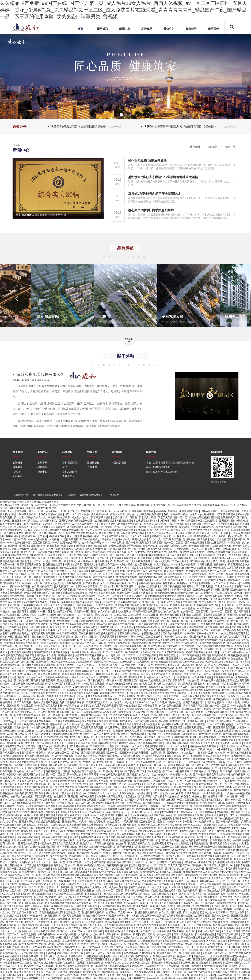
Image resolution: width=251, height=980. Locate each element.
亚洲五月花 (30, 674)
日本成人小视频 (148, 517)
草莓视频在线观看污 (129, 602)
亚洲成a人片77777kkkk (120, 944)
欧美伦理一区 (73, 912)
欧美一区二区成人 (150, 903)
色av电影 (220, 753)
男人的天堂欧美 (94, 530)
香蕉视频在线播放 (130, 840)
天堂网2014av (178, 740)
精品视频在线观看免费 (226, 731)
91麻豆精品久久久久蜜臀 (128, 615)
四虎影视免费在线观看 (13, 561)
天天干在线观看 (23, 702)
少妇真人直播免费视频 (150, 514)
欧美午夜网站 (9, 696)
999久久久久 (38, 549)
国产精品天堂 (113, 825)
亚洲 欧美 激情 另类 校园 (104, 878)
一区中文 (79, 906)
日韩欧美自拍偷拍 (241, 530)
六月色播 (101, 822)
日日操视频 (65, 608)
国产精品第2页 (161, 909)
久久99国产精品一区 (169, 699)
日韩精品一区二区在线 (53, 580)
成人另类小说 (14, 903)
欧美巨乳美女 (113, 699)
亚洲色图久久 (108, 568)
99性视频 (43, 825)
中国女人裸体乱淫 (154, 831)
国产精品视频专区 (46, 768)
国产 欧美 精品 (234, 800)
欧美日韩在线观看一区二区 (31, 558)
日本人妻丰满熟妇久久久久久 (30, 517)
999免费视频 (192, 793)
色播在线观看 (93, 894)
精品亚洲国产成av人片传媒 (223, 972)
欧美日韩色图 (75, 580)
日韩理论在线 (36, 555)
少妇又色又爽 (8, 762)
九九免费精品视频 (144, 972)
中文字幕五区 (34, 909)
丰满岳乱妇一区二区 (174, 922)
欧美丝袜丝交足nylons (140, 740)
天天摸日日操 (110, 787)
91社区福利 (92, 637)
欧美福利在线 (76, 530)
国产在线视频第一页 (50, 533)
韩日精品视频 (109, 602)
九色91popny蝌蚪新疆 (202, 514)
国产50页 (184, 894)
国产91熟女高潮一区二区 (149, 640)
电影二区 (86, 969)
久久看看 (177, 972)
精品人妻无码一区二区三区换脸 (212, 533)
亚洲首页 (82, 963)
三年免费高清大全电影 (102, 746)
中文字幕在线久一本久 (167, 564)
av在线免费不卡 (226, 787)
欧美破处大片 (225, 790)
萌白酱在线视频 (224, 593)
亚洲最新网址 (225, 828)
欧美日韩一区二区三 (85, 611)
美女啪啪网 (209, 787)
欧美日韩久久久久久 (176, 637)
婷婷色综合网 (197, 640)
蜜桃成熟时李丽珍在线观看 (151, 809)
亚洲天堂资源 (238, 922)
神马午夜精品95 (104, 561)
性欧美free (240, 859)
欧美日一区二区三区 (31, 853)
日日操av (135, 618)
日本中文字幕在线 (84, 605)
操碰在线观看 (89, 800)
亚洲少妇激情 (191, 803)
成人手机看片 (54, 947)
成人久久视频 (17, 624)
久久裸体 (168, 881)
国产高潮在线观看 (95, 552)
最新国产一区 (182, 881)
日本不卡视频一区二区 (44, 640)
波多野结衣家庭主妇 (137, 671)
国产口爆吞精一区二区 (204, 524)
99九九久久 (56, 668)
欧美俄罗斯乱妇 (40, 900)
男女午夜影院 (39, 693)
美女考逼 (9, 643)
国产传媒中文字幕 (122, 712)
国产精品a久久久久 (109, 850)
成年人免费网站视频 (238, 643)
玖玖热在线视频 (36, 684)
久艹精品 (128, 709)
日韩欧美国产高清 (85, 549)
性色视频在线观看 (53, 564)
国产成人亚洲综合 (10, 753)
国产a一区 (34, 574)
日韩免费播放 (188, 521)
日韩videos (233, 583)
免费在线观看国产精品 (119, 862)
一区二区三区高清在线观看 (221, 727)
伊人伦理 (71, 536)
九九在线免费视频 (72, 583)
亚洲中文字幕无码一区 (90, 586)
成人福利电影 (86, 822)
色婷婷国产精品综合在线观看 (59, 853)
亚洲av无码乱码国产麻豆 (114, 950)
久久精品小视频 (47, 599)
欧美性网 (135, 865)
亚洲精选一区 (173, 709)
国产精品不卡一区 (213, 796)
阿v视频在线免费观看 (36, 602)
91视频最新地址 (139, 668)
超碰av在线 (56, 724)
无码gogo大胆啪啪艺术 (200, 731)
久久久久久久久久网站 (64, 925)
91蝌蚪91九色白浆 (17, 734)
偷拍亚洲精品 (176, 765)
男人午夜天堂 (208, 887)
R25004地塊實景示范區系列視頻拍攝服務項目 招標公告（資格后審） (191, 127)
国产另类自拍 (243, 605)
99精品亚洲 (34, 746)
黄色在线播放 (236, 659)
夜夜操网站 (35, 950)
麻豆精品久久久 (95, 765)
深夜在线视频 (174, 756)
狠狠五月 (30, 655)
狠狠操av (24, 884)
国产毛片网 (6, 574)
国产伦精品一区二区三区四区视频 (74, 524)
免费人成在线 (191, 887)
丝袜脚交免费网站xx (93, 543)
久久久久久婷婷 (159, 702)
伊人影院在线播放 (195, 944)
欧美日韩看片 (48, 665)
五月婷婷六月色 (27, 696)
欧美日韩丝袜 (60, 828)
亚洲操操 (82, 806)
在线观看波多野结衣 (147, 521)
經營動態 (221, 146)
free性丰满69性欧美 (179, 524)
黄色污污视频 (198, 850)
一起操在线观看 (70, 539)
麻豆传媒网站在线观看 (43, 633)
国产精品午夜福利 (119, 536)
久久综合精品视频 (167, 768)
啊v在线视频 (132, 652)
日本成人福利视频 (127, 568)
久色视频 (219, 862)
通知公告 (169, 29)
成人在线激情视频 (141, 561)
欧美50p (51, 649)
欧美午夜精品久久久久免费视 (210, 536)
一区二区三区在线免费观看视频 (34, 721)
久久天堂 (245, 765)
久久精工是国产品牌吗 (219, 721)
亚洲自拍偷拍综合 (175, 568)
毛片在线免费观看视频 (46, 702)
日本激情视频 (60, 809)
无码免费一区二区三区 (90, 740)
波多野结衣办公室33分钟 (14, 737)
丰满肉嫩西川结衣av (90, 715)
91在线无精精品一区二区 (175, 687)
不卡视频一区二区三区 (127, 762)
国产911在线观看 (201, 668)
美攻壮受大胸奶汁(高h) (17, 890)
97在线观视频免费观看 (115, 630)
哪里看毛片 (160, 552)
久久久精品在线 (18, 571)
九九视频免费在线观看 (151, 568)
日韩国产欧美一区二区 (79, 862)
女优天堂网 (160, 574)
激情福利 (169, 640)
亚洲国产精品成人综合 (220, 759)
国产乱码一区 (125, 847)
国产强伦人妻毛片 (173, 643)
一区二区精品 (142, 963)
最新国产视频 (91, 950)
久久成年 (174, 696)
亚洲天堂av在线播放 (240, 693)
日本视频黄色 (58, 527)
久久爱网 (227, 931)
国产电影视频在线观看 (151, 743)
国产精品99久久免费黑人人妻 (150, 680)
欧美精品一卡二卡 (187, 583)
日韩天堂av (66, 793)
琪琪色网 (233, 765)
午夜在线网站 (31, 956)
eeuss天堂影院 (30, 521)
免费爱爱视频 (48, 680)
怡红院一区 (193, 680)
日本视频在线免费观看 (142, 511)
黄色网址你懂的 (113, 931)
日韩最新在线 (199, 771)
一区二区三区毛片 (12, 608)
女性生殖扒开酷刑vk (115, 740)
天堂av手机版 (221, 709)
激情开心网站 (64, 959)
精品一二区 (101, 536)
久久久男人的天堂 (74, 724)
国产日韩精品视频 (79, 966)
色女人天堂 (121, 674)
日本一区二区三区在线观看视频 (173, 969)
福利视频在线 (127, 809)
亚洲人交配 (39, 659)
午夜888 (81, 590)
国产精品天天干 (180, 530)
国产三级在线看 (177, 680)
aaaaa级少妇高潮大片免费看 (44, 539)
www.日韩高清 (152, 812)
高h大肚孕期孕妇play (203, 881)
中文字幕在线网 (10, 536)
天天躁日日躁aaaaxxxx (236, 734)
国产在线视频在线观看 (173, 671)
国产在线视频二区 (27, 825)
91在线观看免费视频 (159, 599)
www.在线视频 (12, 818)
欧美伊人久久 (142, 709)
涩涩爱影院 (80, 900)
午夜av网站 (153, 800)
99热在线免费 (145, 574)
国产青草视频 (45, 552)
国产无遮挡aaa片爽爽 (214, 643)
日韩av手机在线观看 (107, 624)
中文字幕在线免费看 (234, 680)
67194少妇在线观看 (170, 925)
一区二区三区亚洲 (195, 947)
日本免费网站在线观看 (177, 743)
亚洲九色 (237, 743)
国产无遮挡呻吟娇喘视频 (67, 972)
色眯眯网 (32, 599)
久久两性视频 (67, 577)
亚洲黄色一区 (94, 771)
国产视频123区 (176, 749)
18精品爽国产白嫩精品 (43, 812)
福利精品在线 (233, 862)
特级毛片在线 (177, 959)
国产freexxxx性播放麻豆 (78, 749)
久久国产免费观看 (156, 749)
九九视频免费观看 (146, 828)
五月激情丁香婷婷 (46, 931)
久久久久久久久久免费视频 (72, 630)
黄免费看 (123, 643)
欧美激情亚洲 (69, 602)
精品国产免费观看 (216, 580)
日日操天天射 (12, 881)
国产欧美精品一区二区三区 (96, 596)
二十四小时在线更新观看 (187, 953)
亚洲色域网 (52, 762)
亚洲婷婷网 (171, 527)
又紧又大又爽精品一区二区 (173, 517)
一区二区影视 (222, 590)
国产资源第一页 (190, 555)
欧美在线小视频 (199, 897)
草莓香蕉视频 (205, 564)
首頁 (80, 29)
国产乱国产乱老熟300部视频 (217, 859)
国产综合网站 (16, 765)
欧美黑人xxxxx (230, 690)
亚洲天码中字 (48, 630)
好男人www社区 (83, 897)
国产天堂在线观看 (89, 646)
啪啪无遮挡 (28, 706)
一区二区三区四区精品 (38, 543)
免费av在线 (150, 630)
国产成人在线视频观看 (48, 687)
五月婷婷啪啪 (208, 555)
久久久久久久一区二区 (96, 869)
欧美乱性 (43, 668)
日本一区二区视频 (51, 715)
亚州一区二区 (70, 646)
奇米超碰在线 (172, 796)
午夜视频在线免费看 (121, 781)
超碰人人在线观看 (172, 872)
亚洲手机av (113, 934)
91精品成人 (119, 778)
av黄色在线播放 (118, 546)
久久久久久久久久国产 (141, 928)
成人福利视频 (115, 953)
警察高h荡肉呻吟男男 (32, 803)
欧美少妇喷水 (86, 599)
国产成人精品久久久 (94, 583)
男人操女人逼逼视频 (155, 524)
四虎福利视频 (131, 872)
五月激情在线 (24, 834)
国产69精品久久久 (235, 950)
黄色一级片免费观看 (221, 539)
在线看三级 (60, 796)
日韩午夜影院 (204, 709)
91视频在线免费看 (144, 850)
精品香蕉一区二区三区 (80, 731)
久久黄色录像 (131, 931)
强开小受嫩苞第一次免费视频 (166, 862)
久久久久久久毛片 (140, 536)
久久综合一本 (79, 680)
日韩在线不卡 (73, 684)
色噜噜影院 (87, 837)
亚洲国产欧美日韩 (108, 627)
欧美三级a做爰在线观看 (171, 828)
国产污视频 (135, 975)
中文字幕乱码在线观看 (134, 527)
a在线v (42, 615)
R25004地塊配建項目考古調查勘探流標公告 (86, 127)
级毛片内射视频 (52, 593)
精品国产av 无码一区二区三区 (186, 825)
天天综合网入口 (117, 796)
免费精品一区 (8, 740)
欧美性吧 (118, 731)
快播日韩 (233, 894)
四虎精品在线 (233, 640)
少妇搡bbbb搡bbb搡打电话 (151, 555)
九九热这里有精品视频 (124, 558)
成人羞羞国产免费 (39, 734)
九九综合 (115, 665)
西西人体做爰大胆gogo (123, 514)
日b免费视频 (228, 605)
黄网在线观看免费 (46, 727)
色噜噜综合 (175, 759)
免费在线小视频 (217, 894)
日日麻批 (208, 621)
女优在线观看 (98, 934)
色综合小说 (234, 580)
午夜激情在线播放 (220, 599)
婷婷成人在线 (165, 953)
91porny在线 (101, 768)
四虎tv (43, 765)
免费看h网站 (242, 677)
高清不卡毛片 (8, 511)
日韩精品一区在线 (77, 690)
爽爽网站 (187, 586)
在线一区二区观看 (218, 969)
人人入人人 (18, 668)
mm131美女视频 (115, 543)
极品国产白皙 (48, 621)
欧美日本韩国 (105, 762)
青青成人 (139, 724)
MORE (129, 339)
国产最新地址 (110, 809)
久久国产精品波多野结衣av (45, 800)
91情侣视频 (83, 671)
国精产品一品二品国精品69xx (128, 784)
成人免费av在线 (100, 514)
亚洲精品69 (123, 593)
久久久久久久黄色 (191, 621)
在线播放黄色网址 (221, 546)
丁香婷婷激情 (29, 878)
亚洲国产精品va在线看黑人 (153, 825)
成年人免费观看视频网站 (102, 900)
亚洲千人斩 (43, 596)
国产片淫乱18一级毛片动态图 (165, 853)
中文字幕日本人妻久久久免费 (110, 524)
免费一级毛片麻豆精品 (176, 514)
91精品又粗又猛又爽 (47, 706)
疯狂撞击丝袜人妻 (162, 536)
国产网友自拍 (242, 790)
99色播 (43, 536)
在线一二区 (189, 963)
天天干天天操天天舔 (179, 865)
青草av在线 (135, 546)
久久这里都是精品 (32, 524)
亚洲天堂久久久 (27, 743)
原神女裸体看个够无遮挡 (33, 944)
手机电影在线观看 (192, 615)
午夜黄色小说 (222, 756)
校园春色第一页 (151, 602)
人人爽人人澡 (41, 781)
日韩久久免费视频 (72, 627)
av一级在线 (58, 543)
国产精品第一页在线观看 (25, 630)
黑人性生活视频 (32, 608)
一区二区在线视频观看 (32, 953)
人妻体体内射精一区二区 (155, 618)
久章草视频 (142, 530)
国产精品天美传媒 (74, 668)
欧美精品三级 (135, 875)
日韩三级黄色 (163, 972)
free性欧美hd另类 (183, 536)
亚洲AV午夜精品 (233, 596)
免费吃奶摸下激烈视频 (74, 546)
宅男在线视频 (79, 784)
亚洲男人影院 (58, 862)
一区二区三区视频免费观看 (78, 662)
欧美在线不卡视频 (189, 527)
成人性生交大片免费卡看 (188, 787)
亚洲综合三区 (206, 862)
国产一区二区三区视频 (77, 514)
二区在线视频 (112, 649)
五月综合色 (193, 624)
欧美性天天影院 (241, 737)
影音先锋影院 (201, 843)
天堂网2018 (36, 737)
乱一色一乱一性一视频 (227, 784)
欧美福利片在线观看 (59, 517)
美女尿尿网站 (73, 543)
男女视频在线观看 (136, 759)
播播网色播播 (38, 546)
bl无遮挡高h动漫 (43, 796)
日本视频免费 (41, 856)
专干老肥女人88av (240, 941)
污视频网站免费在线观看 (40, 671)
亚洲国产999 (220, 668)
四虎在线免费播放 (36, 624)
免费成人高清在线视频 (51, 514)
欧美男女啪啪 (85, 536)
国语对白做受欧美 (67, 599)
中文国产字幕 (190, 602)
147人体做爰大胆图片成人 (103, 919)
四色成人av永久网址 (102, 571)
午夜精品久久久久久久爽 (115, 894)
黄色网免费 (77, 552)
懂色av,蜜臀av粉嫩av (236, 956)
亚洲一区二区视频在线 (175, 847)
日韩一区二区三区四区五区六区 (199, 790)
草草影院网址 (91, 774)
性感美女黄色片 (81, 517)
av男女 (47, 561)
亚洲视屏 (224, 521)
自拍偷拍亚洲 (176, 580)
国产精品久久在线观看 (167, 621)
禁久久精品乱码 (104, 615)
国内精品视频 (143, 793)
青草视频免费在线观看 (112, 693)
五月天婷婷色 (34, 564)
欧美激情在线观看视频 (37, 756)
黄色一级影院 (228, 696)
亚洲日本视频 (230, 959)
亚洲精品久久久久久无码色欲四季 (93, 778)
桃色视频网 (83, 853)
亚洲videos (207, 671)
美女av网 (80, 637)
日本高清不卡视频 (101, 517)
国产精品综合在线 (239, 571)
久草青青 (113, 640)
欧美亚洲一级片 (28, 872)
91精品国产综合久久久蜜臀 (41, 806)
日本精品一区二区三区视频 (164, 659)
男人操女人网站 (184, 533)
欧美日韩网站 (207, 822)
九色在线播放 (75, 527)
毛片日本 (191, 931)
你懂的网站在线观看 (16, 555)
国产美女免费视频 (173, 633)
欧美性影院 (92, 906)
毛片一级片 (112, 956)
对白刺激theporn (225, 740)
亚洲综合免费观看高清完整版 (138, 727)
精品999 (229, 963)
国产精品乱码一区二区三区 (189, 549)
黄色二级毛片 (186, 768)
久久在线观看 (156, 527)
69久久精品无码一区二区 (198, 674)
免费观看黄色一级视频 (58, 771)
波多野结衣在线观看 (164, 956)
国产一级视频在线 (70, 706)
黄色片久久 (108, 539)
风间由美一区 (111, 771)
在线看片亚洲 (191, 919)
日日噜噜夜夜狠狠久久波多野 (189, 815)
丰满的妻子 (166, 806)
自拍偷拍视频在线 (48, 643)
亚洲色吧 (73, 796)
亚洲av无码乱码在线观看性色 (146, 643)
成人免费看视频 (67, 590)
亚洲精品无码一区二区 (29, 618)
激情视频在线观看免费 (196, 539)
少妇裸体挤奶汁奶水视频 (61, 615)
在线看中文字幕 (215, 815)
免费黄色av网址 (196, 721)
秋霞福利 (30, 768)
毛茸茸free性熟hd (31, 916)
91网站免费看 (154, 834)
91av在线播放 (240, 721)
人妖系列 (102, 796)
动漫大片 (22, 762)
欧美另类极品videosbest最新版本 (230, 558)
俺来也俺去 (136, 630)
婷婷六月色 (175, 702)
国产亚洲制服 (225, 624)
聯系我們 (213, 29)
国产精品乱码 (55, 558)
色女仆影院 (170, 778)
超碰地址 (218, 963)
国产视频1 (127, 850)
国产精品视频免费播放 (17, 633)
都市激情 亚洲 (178, 721)
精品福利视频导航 (162, 549)
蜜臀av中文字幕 (206, 633)
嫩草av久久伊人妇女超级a (14, 800)
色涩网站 (94, 593)
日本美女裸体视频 (93, 922)
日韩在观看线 (146, 558)
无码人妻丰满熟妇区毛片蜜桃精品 (215, 646)
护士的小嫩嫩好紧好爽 (119, 684)
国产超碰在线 (226, 524)
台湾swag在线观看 (241, 533)
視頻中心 (240, 146)
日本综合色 (182, 640)
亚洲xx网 (27, 583)
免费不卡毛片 (43, 790)
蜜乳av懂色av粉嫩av (197, 599)
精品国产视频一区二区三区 (101, 724)
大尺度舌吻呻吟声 (205, 812)
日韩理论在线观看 (149, 806)
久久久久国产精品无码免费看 (57, 778)
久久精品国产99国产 (236, 796)
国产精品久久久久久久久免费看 (186, 712)
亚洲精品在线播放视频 (223, 517)
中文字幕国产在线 (132, 699)
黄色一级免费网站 (158, 665)
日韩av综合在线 (209, 511)
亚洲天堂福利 (168, 875)
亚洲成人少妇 (140, 539)
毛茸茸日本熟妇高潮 (142, 593)
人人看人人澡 (208, 919)
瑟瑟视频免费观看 (154, 837)
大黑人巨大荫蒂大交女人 (160, 533)
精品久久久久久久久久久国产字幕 (54, 605)
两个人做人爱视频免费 (140, 564)
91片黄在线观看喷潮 (234, 687)
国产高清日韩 (241, 611)
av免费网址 (63, 621)
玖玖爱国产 (183, 693)
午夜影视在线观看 (79, 555)
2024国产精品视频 (170, 586)
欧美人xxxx (213, 749)
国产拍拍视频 (41, 963)
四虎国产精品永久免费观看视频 (51, 652)
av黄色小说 (39, 759)
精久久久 (154, 671)
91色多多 (48, 524)
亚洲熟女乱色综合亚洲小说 (115, 646)
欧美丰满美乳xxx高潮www (26, 938)
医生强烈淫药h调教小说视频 (33, 928)
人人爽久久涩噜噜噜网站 (60, 549)
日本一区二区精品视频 (220, 724)
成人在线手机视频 (199, 517)
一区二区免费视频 (208, 521)
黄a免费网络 (125, 611)
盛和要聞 (201, 146)
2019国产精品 (81, 687)
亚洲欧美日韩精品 (46, 590)
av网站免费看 (213, 690)
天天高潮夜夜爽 (49, 818)
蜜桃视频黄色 (90, 533)
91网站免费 (193, 671)
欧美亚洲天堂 (94, 702)
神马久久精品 (62, 552)
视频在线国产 (185, 956)
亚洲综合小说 (113, 527)
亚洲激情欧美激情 (169, 655)
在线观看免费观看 (186, 884)
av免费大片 (95, 630)
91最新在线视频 (9, 853)
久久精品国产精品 (65, 671)
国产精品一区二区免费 (27, 680)
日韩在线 (62, 872)
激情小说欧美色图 (24, 605)
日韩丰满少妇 (75, 774)
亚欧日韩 (96, 978)
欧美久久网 (193, 740)
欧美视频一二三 (119, 959)
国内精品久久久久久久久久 (159, 677)
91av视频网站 (116, 659)
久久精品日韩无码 (150, 652)
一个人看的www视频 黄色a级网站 (150, 690)
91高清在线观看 (72, 533)
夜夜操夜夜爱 (98, 687)
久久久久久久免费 (169, 611)
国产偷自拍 (38, 637)
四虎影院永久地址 (80, 815)
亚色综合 (99, 837)
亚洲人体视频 (94, 809)
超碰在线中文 (123, 539)
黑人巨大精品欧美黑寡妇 (60, 637)
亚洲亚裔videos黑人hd (162, 668)
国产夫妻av (172, 966)
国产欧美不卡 (119, 596)
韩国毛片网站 (23, 894)
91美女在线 (16, 530)
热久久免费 (188, 840)
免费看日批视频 (147, 608)
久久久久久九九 (62, 784)
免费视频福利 (118, 734)
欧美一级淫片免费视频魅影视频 (98, 521)
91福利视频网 (135, 778)
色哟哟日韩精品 (49, 521)
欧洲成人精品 (127, 956)
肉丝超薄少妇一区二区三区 (121, 655)
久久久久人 (155, 539)
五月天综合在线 (152, 803)
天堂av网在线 (222, 621)
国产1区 (30, 922)
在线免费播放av (47, 934)
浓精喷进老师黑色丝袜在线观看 (163, 577)
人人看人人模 (159, 580)
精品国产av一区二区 (40, 611)
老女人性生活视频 (171, 602)
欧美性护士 (54, 693)
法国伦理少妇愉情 (74, 558)
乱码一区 (67, 687)
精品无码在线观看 (151, 633)
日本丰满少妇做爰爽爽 (212, 702)
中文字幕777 (122, 897)
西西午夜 (216, 630)
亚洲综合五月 (125, 724)
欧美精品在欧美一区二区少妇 (189, 662)
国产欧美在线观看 (226, 514)
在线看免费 (6, 724)
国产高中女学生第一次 (141, 790)
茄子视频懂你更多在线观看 (235, 890)
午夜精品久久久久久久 (139, 693)
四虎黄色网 (143, 662)
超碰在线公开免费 (148, 586)
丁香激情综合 (14, 627)
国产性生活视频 (69, 568)
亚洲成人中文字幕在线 (81, 561)
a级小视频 (161, 511)
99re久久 (144, 702)
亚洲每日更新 (17, 677)
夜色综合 (55, 627)
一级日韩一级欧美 (106, 643)
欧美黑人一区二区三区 (53, 774)
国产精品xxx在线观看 (169, 608)
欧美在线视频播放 (120, 749)
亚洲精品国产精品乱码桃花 (197, 699)
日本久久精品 (191, 912)
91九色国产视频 (98, 659)
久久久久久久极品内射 (110, 903)
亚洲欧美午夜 (96, 963)
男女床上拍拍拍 (208, 834)
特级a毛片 (172, 831)
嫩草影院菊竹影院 (19, 812)
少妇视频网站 (166, 818)
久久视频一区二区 (43, 834)
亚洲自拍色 (23, 900)
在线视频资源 (158, 753)
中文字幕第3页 (127, 696)
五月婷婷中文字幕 (148, 706)
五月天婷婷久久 (90, 718)
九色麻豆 (92, 872)
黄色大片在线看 (21, 859)
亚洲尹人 (65, 762)
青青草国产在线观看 (210, 734)
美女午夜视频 (188, 564)
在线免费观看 (163, 590)
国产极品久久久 (211, 696)
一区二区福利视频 (203, 586)
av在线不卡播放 (103, 731)
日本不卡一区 (141, 862)
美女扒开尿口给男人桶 (158, 674)
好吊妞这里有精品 (217, 684)
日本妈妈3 (39, 649)
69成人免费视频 (33, 593)
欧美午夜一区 (29, 552)
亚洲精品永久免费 (69, 521)
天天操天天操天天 (33, 530)
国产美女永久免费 (47, 655)
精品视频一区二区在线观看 (69, 894)
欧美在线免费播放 (90, 539)
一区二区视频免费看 (13, 533)
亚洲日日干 (101, 621)
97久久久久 (77, 737)
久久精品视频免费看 (121, 869)
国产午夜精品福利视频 (210, 596)
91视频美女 (224, 737)
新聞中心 (125, 29)
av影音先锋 (235, 543)
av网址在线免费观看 (194, 759)
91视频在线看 (218, 809)
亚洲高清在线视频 (189, 511)
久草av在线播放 (136, 734)
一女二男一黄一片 (188, 778)
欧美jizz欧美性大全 (199, 546)
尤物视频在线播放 (194, 552)
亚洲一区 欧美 (139, 665)
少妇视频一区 (137, 674)
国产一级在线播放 (195, 543)
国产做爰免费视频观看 (93, 753)
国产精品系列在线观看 (19, 856)
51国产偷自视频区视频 (141, 621)
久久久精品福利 (202, 558)
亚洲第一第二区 (215, 869)
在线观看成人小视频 (97, 781)
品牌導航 (147, 29)
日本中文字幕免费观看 (201, 818)
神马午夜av (20, 574)
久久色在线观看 (47, 712)
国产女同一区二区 (29, 646)
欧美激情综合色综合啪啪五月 (78, 674)
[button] (247, 79)
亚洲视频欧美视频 (98, 546)
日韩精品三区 (193, 900)
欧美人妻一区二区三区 (215, 571)
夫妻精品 (86, 706)
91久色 (69, 906)
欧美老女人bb (36, 762)
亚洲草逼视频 (54, 659)
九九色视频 (107, 881)
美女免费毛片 (24, 568)
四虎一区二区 (34, 561)
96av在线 (101, 549)
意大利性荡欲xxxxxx (65, 586)
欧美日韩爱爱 (136, 596)
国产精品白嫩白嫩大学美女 (204, 561)
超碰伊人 (140, 834)
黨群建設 (191, 29)
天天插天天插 (224, 527)
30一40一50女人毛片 (110, 872)
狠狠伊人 (237, 599)
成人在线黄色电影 (119, 887)
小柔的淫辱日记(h (169, 521)
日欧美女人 (83, 699)
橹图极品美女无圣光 (144, 934)
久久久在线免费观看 (170, 706)
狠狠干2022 (149, 546)
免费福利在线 (129, 549)
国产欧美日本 (19, 912)
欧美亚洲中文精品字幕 (220, 909)
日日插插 (84, 571)
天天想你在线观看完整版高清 (43, 865)
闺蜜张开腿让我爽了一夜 (101, 590)
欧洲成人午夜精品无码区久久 (23, 774)
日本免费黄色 (55, 765)
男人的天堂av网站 (63, 611)
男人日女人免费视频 (107, 599)
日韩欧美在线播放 (74, 765)
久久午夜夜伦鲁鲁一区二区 (198, 756)
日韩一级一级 (59, 561)
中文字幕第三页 (85, 615)
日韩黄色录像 (89, 972)
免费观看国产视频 (117, 552)
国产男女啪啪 (131, 687)
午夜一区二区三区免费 (177, 975)
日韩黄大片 (126, 878)
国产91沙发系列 (187, 596)
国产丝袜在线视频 (217, 543)
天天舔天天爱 (108, 637)
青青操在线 (200, 956)
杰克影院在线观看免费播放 (90, 655)
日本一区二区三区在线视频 (76, 511)
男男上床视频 (168, 800)
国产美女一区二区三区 (171, 543)
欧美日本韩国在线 (182, 590)
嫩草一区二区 (92, 737)
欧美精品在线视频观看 (89, 787)
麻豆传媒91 (123, 637)
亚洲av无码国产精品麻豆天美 (127, 677)
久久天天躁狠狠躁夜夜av (192, 684)
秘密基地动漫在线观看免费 (119, 530)
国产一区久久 (173, 715)
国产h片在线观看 (172, 539)
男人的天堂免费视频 (50, 674)
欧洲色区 (63, 890)
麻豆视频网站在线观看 (147, 944)
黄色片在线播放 (16, 671)
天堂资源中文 (135, 524)
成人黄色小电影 (73, 790)
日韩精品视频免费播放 (75, 593)
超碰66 (11, 558)
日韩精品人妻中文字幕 (19, 649)
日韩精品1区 (208, 527)
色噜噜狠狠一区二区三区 (212, 583)
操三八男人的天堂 (160, 530)
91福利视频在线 (101, 743)
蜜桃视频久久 (50, 608)
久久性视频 (123, 746)
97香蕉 (224, 749)
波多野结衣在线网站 (160, 815)
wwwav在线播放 (148, 818)
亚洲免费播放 (66, 655)
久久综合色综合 (128, 702)
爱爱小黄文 (79, 881)
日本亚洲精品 (236, 564)
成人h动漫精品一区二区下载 (30, 709)
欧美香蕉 (14, 640)
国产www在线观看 (21, 586)
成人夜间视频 (46, 878)
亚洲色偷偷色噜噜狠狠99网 (118, 859)
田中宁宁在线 (196, 847)
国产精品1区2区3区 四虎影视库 (62, 969)
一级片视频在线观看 (59, 624)
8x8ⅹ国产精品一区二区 (132, 771)
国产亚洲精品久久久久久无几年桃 (144, 571)
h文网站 (214, 897)
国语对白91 (32, 533)
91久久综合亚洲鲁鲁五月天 (231, 633)
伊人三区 (187, 577)
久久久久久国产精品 (170, 912)
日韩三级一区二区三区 (228, 881)
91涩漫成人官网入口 (56, 555)
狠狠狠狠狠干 (192, 643)
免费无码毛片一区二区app (45, 859)
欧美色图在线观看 (155, 596)
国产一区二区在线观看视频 (192, 781)
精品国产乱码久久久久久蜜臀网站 (195, 593)
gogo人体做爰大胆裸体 (63, 699)
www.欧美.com (214, 662)
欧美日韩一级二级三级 (125, 517)
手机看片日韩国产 (177, 950)
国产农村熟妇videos (195, 972)
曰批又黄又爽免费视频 (204, 737)
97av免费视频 (100, 834)
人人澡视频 (140, 712)
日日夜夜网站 (26, 925)
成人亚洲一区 (68, 865)
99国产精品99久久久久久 (45, 884)
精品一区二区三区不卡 (115, 790)
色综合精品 (169, 583)
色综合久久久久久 (199, 978)
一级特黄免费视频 (27, 514)
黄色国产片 (164, 737)
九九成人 (222, 555)
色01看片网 (223, 919)
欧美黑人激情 (213, 549)
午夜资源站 (188, 646)
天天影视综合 (208, 803)
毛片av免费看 (82, 878)
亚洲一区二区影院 (62, 975)
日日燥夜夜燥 (123, 533)
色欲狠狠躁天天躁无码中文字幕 (32, 690)
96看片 (120, 671)
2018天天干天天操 (153, 975)
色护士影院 (159, 718)
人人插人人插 (215, 956)
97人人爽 (187, 774)
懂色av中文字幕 (47, 872)
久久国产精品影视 (147, 655)
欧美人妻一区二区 (19, 693)
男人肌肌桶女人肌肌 (56, 530)
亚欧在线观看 (111, 884)
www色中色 (42, 699)
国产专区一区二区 (27, 887)
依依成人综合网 (226, 803)
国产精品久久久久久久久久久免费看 (121, 718)
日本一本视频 (51, 618)
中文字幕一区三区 (141, 900)
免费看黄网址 (193, 571)
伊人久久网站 (12, 552)
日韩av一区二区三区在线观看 (147, 637)
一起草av (175, 690)
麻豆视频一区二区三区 (177, 941)
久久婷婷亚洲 (165, 787)
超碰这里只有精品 (176, 731)
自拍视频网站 (19, 611)
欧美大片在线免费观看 (70, 909)
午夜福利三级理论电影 (151, 715)
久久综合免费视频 (211, 793)
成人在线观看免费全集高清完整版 (100, 721)
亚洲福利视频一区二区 (208, 768)
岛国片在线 (73, 928)
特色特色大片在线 (143, 684)
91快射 (107, 712)
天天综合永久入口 (219, 530)
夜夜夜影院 (67, 887)
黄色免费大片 (189, 753)
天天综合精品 (127, 627)
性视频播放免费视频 (214, 615)
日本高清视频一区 (94, 527)
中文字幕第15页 (170, 812)
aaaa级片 (182, 978)
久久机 (215, 906)
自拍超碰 (12, 743)
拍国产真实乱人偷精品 (124, 743)
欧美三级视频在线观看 (52, 912)
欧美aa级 (65, 643)
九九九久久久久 (35, 677)
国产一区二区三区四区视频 (22, 869)
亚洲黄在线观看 (183, 558)
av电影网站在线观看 (83, 624)
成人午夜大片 (161, 774)
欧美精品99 (78, 771)
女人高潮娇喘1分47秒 (70, 640)
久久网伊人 (123, 900)
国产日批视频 (163, 850)
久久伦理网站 (12, 749)
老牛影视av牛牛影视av (148, 627)
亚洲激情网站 (27, 822)
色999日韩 (240, 539)
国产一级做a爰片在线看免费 (142, 543)
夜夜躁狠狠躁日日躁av (195, 618)
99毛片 (142, 599)
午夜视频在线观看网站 (218, 627)
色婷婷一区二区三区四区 (42, 571)
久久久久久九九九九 (73, 693)
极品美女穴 (86, 843)
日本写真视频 (161, 740)
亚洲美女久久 (219, 837)
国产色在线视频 (225, 574)
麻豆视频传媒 (222, 856)
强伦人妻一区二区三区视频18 (120, 586)
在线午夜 (19, 543)
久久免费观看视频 (202, 677)
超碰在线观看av (29, 536)
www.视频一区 (156, 978)
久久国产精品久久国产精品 (167, 919)
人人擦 (15, 803)
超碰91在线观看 (195, 652)
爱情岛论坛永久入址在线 (35, 831)
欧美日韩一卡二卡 (119, 916)
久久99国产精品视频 (173, 652)
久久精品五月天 (149, 931)
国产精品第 (100, 862)
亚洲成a (226, 549)
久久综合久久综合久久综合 (172, 546)
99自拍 (52, 944)
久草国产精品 (8, 659)
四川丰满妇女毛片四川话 (155, 605)
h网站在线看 (76, 956)
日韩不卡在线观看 (230, 511)
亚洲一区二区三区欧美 (29, 577)
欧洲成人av (80, 793)
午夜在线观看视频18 (150, 583)
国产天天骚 (227, 897)
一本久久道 (155, 922)
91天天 (126, 665)
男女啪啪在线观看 (194, 627)
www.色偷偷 (189, 608)
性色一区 (118, 856)
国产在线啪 (73, 596)
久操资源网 (141, 859)
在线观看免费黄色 (127, 806)
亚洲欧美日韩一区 (41, 784)
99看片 (64, 884)
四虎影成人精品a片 (26, 643)
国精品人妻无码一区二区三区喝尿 (76, 665)
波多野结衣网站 (118, 621)
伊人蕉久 (74, 837)
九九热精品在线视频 (69, 727)
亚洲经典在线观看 (203, 590)
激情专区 (172, 596)
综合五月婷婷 (231, 662)
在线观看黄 (139, 533)
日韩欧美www (150, 884)
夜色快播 (176, 618)
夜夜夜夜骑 (54, 546)
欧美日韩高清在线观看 (146, 611)
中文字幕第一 (221, 912)
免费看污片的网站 (109, 756)
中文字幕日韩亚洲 (27, 511)
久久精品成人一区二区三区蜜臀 (32, 527)
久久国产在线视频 (117, 975)
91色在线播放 (151, 615)
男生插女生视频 (199, 530)
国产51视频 (240, 806)
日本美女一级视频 (234, 608)
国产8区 (33, 912)
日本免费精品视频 (205, 934)
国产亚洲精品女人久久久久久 (60, 740)
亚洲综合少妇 (239, 590)
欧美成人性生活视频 (181, 605)
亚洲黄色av (173, 753)
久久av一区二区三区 (221, 611)
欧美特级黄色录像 (165, 593)
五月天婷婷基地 (170, 903)
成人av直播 (178, 599)
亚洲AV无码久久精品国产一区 (196, 831)
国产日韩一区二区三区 (89, 574)
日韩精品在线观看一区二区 (122, 583)
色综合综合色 (77, 856)
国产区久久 (93, 881)
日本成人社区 (86, 847)
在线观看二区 (238, 812)
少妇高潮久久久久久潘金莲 (196, 928)
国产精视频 (238, 627)
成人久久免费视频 (57, 759)
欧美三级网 (42, 724)
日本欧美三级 (175, 552)
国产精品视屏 (96, 680)
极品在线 (164, 721)
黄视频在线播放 (125, 521)
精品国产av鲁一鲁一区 (111, 800)
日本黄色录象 (183, 677)
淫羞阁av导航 (197, 687)
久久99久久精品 (107, 611)
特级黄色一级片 (55, 684)
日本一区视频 (108, 806)
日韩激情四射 (199, 909)
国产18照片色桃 (240, 521)
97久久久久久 (110, 702)
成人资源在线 (107, 533)
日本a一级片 (183, 668)
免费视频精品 (221, 699)
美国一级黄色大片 (150, 872)
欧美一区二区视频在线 (36, 627)
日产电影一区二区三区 (78, 709)
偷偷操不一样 (58, 690)
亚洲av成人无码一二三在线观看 (170, 561)
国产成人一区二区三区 (217, 706)
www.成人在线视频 (94, 580)
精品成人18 (16, 621)
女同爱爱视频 (108, 593)
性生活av (81, 696)
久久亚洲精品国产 (42, 586)
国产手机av (69, 574)
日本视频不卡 (233, 781)
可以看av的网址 (198, 637)
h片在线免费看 (57, 536)
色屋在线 (145, 916)
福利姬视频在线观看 (210, 853)
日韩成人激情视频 (19, 549)
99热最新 (54, 602)
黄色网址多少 (216, 800)
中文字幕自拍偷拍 (146, 787)
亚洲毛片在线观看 (224, 677)
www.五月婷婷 (242, 593)
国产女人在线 (237, 912)
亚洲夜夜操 (200, 724)
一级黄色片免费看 (190, 696)
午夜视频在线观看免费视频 (149, 869)
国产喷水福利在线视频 (46, 568)
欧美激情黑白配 (35, 793)
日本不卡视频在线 (10, 524)
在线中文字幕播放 (103, 577)
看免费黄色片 (139, 646)
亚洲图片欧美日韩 (32, 718)
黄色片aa (24, 546)
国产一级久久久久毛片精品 (230, 671)
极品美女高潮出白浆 (89, 602)
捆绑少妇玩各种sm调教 (114, 564)
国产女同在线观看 (140, 580)
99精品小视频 (58, 831)
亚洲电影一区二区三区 (13, 909)
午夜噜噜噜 (102, 665)
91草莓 (52, 959)
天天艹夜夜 (193, 922)
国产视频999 (241, 759)
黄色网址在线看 (134, 731)
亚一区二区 (63, 649)
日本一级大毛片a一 (49, 511)
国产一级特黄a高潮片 (140, 552)
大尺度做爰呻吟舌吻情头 (147, 847)
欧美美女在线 (108, 737)
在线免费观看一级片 (179, 574)
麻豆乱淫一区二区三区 (154, 765)
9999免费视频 (100, 749)
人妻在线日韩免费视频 (44, 890)
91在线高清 (86, 938)
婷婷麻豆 (77, 869)
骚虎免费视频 (24, 659)
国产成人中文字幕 (67, 571)
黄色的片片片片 (128, 599)
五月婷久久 (145, 549)
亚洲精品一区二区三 (152, 822)
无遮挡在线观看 (130, 649)
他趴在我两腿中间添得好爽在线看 (135, 590)
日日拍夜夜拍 (96, 690)
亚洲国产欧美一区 (102, 511)
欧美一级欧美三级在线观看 (235, 561)
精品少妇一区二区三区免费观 (183, 649)
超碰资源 (173, 511)
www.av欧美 (121, 511)
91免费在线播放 (26, 731)
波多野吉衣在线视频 (22, 796)
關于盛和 (102, 29)
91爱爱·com (191, 822)
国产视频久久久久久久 (139, 774)
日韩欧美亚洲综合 (215, 577)
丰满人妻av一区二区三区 (21, 590)
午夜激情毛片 (208, 624)
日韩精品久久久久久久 (100, 793)
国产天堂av (186, 784)
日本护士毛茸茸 (100, 555)
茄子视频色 (150, 699)
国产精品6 (92, 856)
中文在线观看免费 (172, 803)
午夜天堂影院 (29, 934)
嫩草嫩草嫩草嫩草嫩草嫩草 (77, 875)
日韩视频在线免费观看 (231, 834)
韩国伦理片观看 (105, 674)
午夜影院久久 (31, 621)
